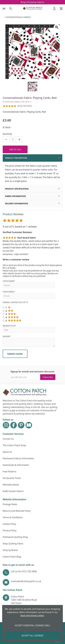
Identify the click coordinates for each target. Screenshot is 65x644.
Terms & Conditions (13, 517)
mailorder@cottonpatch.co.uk (26, 581)
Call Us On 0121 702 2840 (24, 571)
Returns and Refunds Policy (17, 511)
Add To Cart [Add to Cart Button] (15, 149)
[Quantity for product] (13, 139)
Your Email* (29, 295)
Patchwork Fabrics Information (18, 458)
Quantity (7, 134)
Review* (29, 341)
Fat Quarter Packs (12, 478)
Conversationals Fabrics (18, 17)
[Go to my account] (54, 8)
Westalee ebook (11, 485)
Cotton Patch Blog (12, 557)
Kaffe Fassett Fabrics (13, 491)
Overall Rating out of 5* (15, 302)
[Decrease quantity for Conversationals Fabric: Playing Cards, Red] (6, 139)
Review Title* (29, 329)
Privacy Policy (10, 530)
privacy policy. (41, 273)
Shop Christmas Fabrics (33, 2)
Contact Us (8, 439)
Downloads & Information (16, 465)
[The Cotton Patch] (33, 8)
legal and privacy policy (32, 615)
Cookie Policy (9, 524)
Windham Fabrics (13, 102)
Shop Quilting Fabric (13, 544)
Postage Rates (10, 504)
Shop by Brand (10, 550)
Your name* (29, 284)
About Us (7, 452)
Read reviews (25, 106)
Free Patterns (9, 472)
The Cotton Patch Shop (14, 445)
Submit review (15, 354)
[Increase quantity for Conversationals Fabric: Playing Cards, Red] (19, 139)
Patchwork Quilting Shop (15, 537)
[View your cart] (61, 8)
